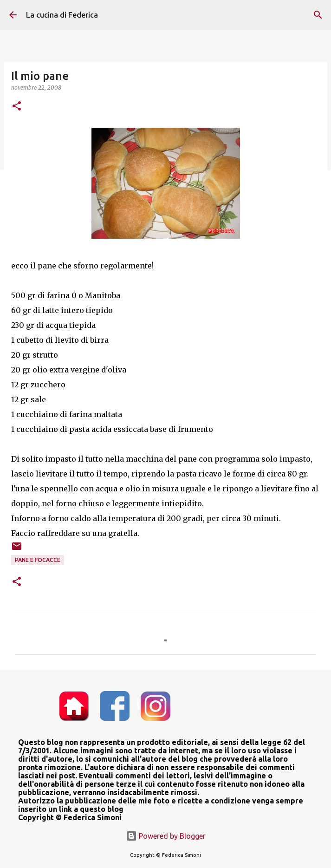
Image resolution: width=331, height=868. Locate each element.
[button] (17, 107)
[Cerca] (318, 15)
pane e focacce (38, 560)
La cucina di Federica (62, 15)
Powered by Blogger (166, 836)
